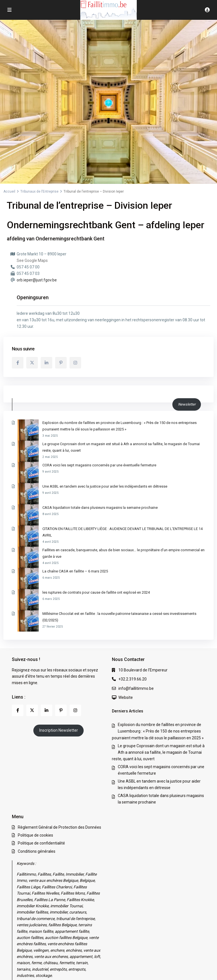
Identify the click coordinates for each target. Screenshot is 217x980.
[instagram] (75, 363)
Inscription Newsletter (59, 676)
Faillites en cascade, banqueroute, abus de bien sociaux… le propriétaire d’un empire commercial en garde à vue (112, 523)
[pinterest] (61, 363)
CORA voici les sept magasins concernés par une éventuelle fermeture (78, 465)
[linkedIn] (46, 363)
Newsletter (187, 404)
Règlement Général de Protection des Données (59, 773)
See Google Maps (32, 260)
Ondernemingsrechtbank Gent (70, 239)
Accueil (9, 191)
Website (126, 643)
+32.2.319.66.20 (133, 625)
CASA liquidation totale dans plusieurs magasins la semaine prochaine (79, 494)
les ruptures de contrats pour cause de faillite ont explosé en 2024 (75, 551)
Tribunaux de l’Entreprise (39, 191)
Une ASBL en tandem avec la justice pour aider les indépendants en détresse (84, 479)
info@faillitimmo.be (136, 634)
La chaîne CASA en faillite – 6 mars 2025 (54, 537)
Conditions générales (37, 797)
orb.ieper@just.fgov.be (37, 280)
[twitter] (32, 363)
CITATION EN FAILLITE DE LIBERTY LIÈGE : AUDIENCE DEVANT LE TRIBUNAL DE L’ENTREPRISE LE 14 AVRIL (107, 508)
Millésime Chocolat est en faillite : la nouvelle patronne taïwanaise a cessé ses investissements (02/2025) (107, 566)
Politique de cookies (35, 781)
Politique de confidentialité (41, 789)
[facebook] (18, 363)
